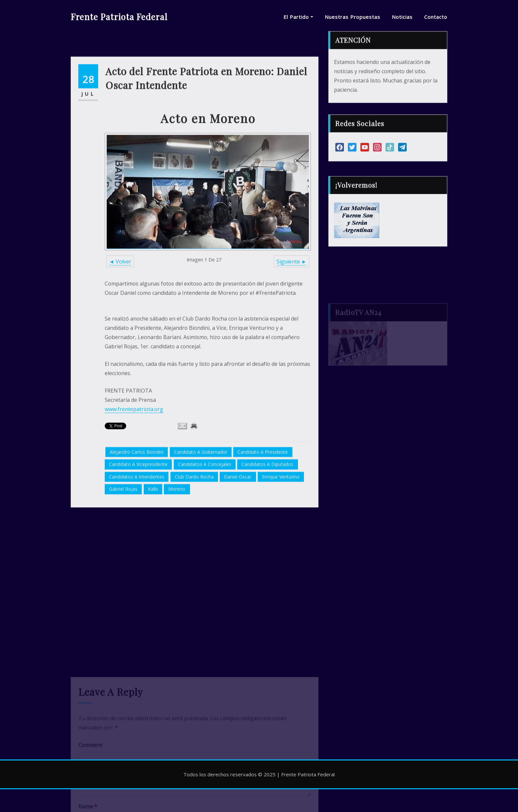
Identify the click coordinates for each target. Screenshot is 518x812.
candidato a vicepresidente (138, 509)
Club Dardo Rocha (194, 521)
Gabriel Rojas (123, 534)
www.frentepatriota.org (134, 454)
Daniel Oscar (238, 521)
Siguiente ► (292, 306)
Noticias (402, 17)
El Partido (298, 17)
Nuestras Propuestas (352, 17)
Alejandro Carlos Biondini (137, 497)
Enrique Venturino (281, 521)
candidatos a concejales (205, 509)
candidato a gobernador (201, 497)
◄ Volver (120, 306)
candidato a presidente (263, 497)
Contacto (436, 17)
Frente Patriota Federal (119, 17)
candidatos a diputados (267, 509)
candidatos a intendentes (137, 521)
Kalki (153, 534)
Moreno (177, 534)
